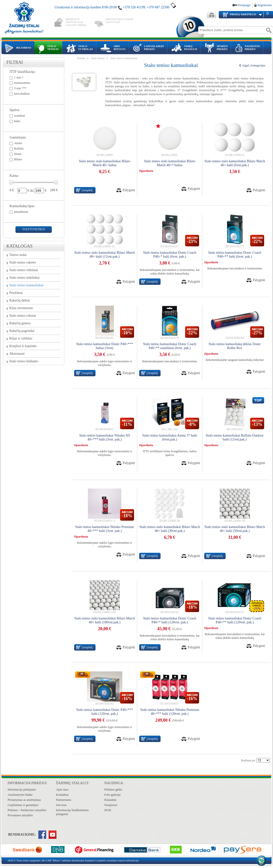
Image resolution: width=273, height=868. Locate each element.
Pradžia (81, 58)
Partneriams (64, 800)
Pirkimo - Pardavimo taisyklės (27, 810)
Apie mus (62, 789)
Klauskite (110, 800)
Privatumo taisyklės (20, 815)
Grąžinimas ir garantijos (23, 805)
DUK (108, 810)
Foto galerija (112, 795)
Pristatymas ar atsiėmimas (24, 800)
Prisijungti (244, 5)
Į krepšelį (87, 190)
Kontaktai (62, 795)
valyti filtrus (34, 229)
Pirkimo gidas (113, 789)
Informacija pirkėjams (22, 789)
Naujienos (111, 805)
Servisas (61, 805)
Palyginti (129, 190)
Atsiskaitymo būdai (20, 795)
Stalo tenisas (98, 58)
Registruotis (265, 5)
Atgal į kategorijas (254, 65)
